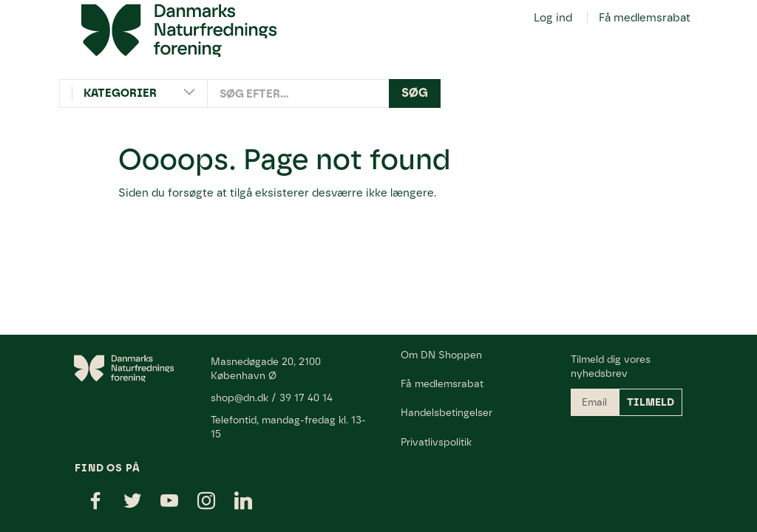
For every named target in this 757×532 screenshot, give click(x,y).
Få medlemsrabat (645, 18)
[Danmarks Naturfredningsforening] (179, 30)
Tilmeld (651, 402)
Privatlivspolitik (436, 442)
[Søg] (415, 93)
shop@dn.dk (240, 398)
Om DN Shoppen (441, 355)
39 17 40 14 (306, 398)
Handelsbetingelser (447, 412)
